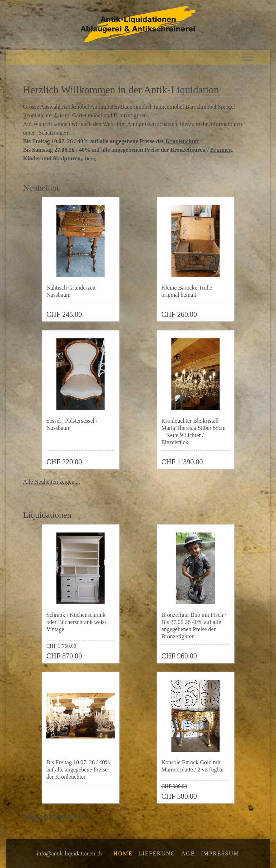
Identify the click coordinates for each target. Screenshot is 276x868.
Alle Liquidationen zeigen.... (56, 816)
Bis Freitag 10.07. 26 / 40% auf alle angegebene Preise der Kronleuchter (78, 770)
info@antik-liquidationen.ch (69, 853)
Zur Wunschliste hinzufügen (113, 311)
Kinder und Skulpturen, (52, 158)
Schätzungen (53, 133)
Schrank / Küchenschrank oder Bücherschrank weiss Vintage (77, 622)
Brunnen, (222, 150)
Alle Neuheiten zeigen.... (52, 482)
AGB (188, 853)
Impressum (220, 853)
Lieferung (157, 853)
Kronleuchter (182, 141)
